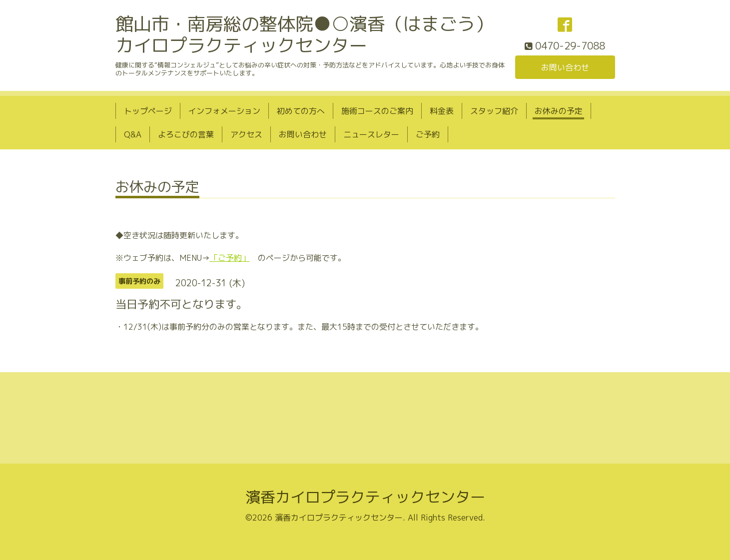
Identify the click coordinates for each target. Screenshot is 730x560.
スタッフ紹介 (494, 111)
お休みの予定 (559, 111)
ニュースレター (371, 134)
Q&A (133, 134)
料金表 (442, 111)
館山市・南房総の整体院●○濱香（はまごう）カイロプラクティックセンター (304, 34)
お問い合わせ (565, 67)
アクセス (246, 134)
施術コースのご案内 (377, 111)
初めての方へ (301, 111)
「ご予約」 (230, 258)
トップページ (148, 111)
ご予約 (428, 134)
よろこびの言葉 (186, 134)
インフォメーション (224, 111)
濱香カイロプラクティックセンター (365, 497)
